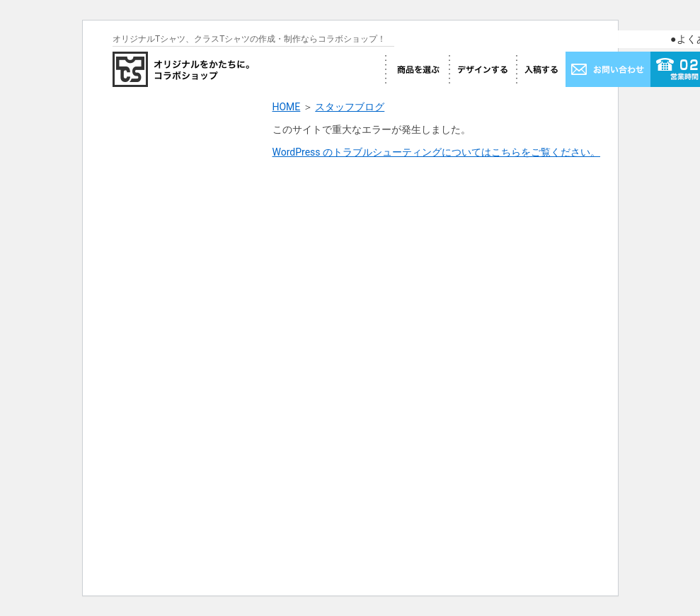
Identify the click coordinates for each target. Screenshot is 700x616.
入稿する (541, 69)
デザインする (482, 69)
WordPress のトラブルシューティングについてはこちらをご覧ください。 (437, 152)
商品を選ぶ (417, 69)
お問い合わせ (608, 69)
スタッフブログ (350, 107)
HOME (287, 107)
